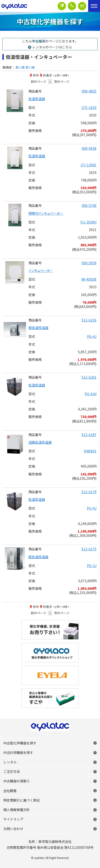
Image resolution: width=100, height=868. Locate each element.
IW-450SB (89, 279)
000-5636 (89, 148)
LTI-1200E (89, 165)
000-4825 (89, 91)
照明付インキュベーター (46, 213)
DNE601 (90, 451)
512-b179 (89, 492)
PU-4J (92, 508)
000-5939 (89, 263)
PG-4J (92, 336)
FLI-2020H (88, 222)
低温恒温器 (37, 99)
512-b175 (89, 549)
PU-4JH (91, 394)
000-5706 (89, 205)
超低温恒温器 (38, 328)
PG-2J (92, 566)
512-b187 (89, 435)
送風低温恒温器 (40, 442)
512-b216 (89, 320)
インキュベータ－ (41, 270)
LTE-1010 (89, 107)
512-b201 (89, 377)
